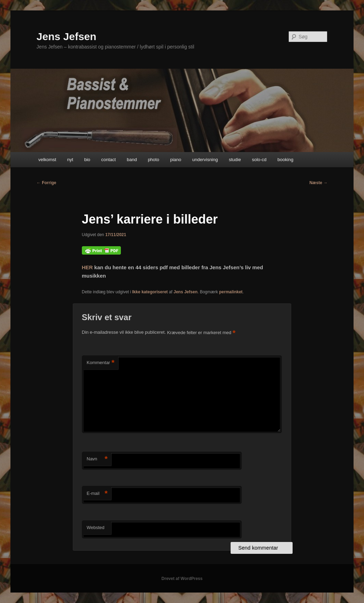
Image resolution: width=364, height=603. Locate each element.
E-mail (97, 494)
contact (109, 160)
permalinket (231, 292)
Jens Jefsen (67, 36)
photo (153, 160)
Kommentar (101, 363)
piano (176, 160)
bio (87, 160)
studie (235, 160)
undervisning (205, 160)
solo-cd (259, 160)
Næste (318, 183)
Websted (96, 527)
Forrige (47, 183)
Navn (97, 459)
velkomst (47, 160)
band (132, 160)
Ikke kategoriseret (150, 292)
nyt (70, 160)
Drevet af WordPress (182, 579)
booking (286, 160)
